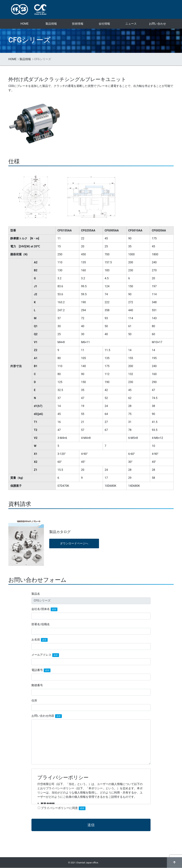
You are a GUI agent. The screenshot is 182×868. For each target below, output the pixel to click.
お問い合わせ (157, 24)
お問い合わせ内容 (47, 716)
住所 (34, 701)
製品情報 (51, 24)
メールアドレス (45, 655)
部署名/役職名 (41, 624)
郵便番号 (37, 685)
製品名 (36, 594)
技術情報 (78, 24)
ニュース (131, 24)
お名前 (40, 640)
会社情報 (104, 24)
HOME (24, 24)
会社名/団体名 (44, 609)
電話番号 (41, 670)
